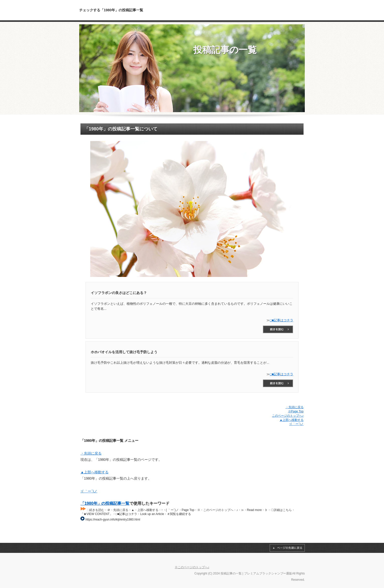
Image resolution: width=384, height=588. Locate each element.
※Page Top (296, 411)
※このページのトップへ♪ (192, 567)
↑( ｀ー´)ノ (296, 424)
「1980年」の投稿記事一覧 (105, 503)
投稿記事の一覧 (225, 50)
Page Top (287, 548)
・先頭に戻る (295, 407)
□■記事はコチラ (281, 320)
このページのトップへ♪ (288, 416)
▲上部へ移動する (292, 420)
